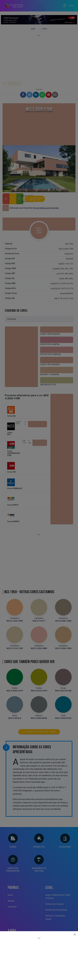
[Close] (75, 934)
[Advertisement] (39, 957)
